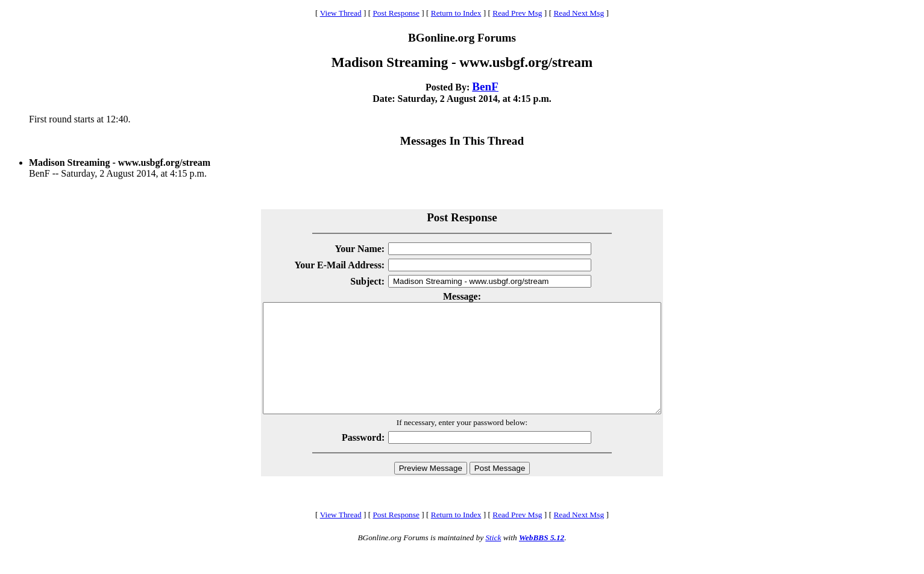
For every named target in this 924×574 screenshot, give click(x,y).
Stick (493, 559)
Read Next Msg (579, 13)
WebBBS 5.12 (542, 559)
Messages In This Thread (462, 141)
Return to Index (456, 13)
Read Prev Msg (517, 13)
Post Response (396, 13)
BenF (485, 87)
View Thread (341, 13)
